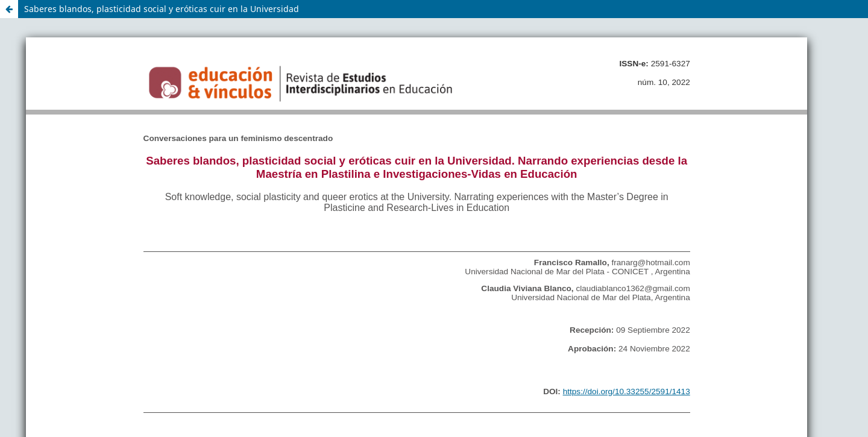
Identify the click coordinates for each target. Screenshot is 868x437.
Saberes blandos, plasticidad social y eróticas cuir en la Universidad (162, 9)
